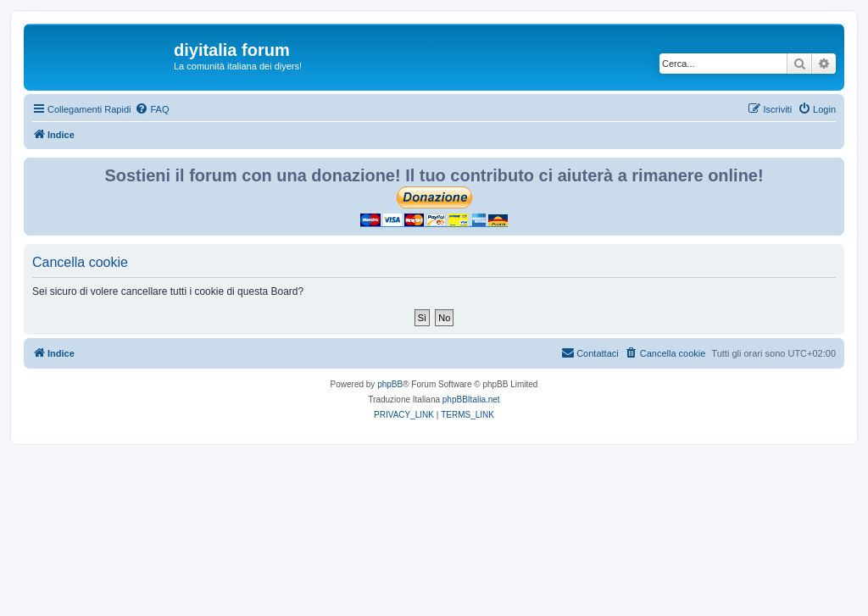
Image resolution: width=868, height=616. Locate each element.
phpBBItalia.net (471, 400)
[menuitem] (152, 109)
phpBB (390, 384)
